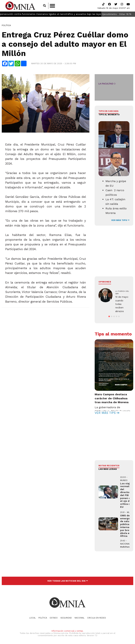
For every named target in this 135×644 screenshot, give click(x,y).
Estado (54, 618)
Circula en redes (96, 618)
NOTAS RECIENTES (109, 466)
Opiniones (105, 282)
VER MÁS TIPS (120, 220)
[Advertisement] (45, 336)
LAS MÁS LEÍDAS (108, 469)
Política (6, 25)
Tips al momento (109, 115)
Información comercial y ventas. (67, 631)
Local (32, 618)
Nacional (79, 618)
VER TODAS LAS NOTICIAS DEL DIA (68, 581)
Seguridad (66, 618)
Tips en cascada (108, 111)
